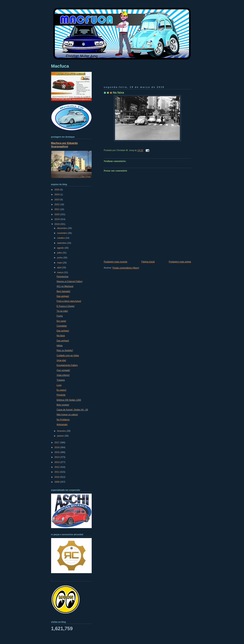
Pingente (61, 395)
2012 (57, 467)
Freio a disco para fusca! (69, 301)
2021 (57, 209)
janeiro (61, 436)
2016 (57, 447)
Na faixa (119, 93)
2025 (57, 190)
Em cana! (61, 321)
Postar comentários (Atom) (126, 268)
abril (60, 268)
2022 (57, 204)
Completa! (62, 326)
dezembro (62, 228)
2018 (57, 224)
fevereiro (62, 431)
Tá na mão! (62, 311)
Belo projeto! (63, 405)
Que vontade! (63, 370)
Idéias (60, 345)
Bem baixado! (63, 291)
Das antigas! (63, 296)
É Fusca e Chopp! (66, 306)
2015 (57, 452)
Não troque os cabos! (67, 414)
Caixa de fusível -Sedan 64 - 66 (72, 410)
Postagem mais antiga (180, 262)
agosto (61, 248)
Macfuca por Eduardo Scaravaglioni (64, 145)
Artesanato (62, 424)
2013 (57, 462)
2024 (57, 194)
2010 (57, 477)
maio (60, 263)
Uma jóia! (61, 360)
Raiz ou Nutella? (65, 350)
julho (60, 253)
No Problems (63, 420)
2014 (57, 457)
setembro (62, 243)
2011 (57, 472)
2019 (57, 219)
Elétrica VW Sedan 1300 (69, 400)
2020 (57, 214)
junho (60, 258)
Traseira (61, 380)
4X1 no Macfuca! (65, 286)
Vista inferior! (63, 375)
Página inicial (148, 262)
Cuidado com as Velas (68, 355)
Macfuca (60, 66)
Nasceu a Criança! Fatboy (70, 281)
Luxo (59, 385)
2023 (57, 200)
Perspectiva (62, 276)
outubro (61, 238)
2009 (57, 482)
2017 (57, 442)
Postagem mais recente (116, 262)
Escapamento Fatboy (67, 365)
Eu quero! (61, 390)
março (61, 272)
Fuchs (60, 316)
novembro (62, 233)
